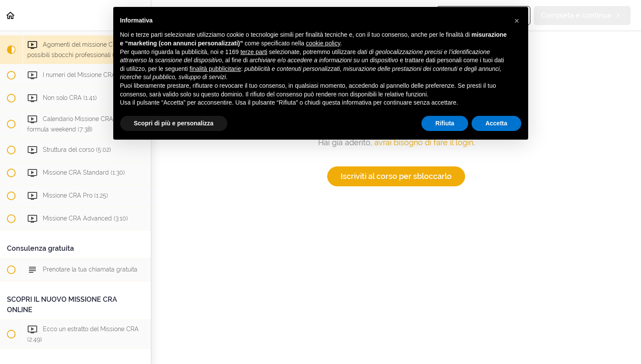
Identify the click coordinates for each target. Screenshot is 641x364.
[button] (11, 15)
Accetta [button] (496, 123)
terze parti (254, 52)
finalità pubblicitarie (215, 69)
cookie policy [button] (323, 43)
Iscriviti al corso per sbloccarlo (396, 176)
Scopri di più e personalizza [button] (174, 123)
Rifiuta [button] (445, 123)
